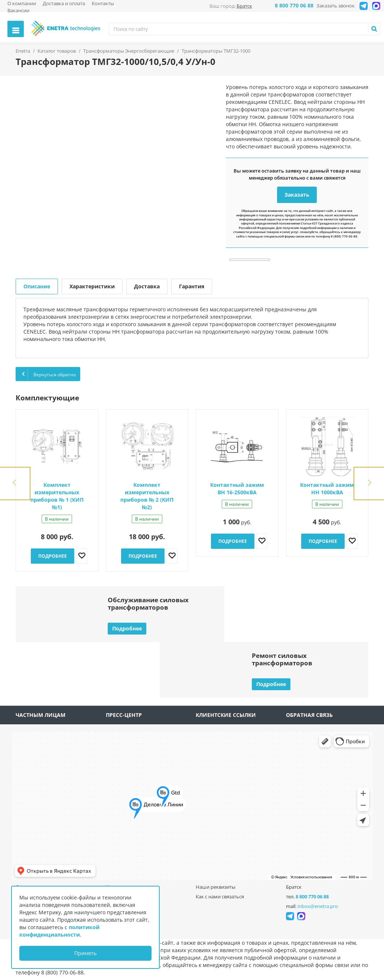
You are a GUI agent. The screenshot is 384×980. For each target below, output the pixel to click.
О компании (22, 3)
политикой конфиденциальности (59, 931)
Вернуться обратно (48, 374)
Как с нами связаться (220, 897)
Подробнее (53, 556)
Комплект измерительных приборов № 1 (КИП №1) (57, 496)
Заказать (297, 195)
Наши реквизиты (216, 887)
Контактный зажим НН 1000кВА (327, 489)
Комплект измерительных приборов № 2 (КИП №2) (147, 496)
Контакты (103, 3)
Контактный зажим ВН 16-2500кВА (237, 489)
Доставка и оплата (64, 3)
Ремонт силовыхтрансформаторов (282, 659)
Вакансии (18, 10)
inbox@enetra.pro (318, 906)
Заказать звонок (336, 6)
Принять (85, 953)
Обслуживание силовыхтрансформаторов (148, 604)
